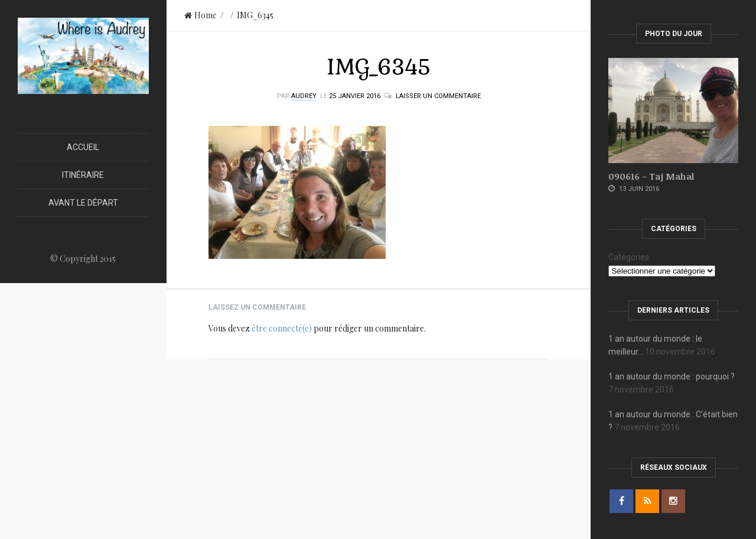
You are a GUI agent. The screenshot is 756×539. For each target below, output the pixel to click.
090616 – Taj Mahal (651, 176)
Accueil (83, 147)
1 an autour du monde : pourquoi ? (672, 376)
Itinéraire (83, 175)
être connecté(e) (282, 328)
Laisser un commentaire (438, 96)
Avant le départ (83, 203)
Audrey (304, 96)
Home (201, 15)
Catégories (629, 257)
